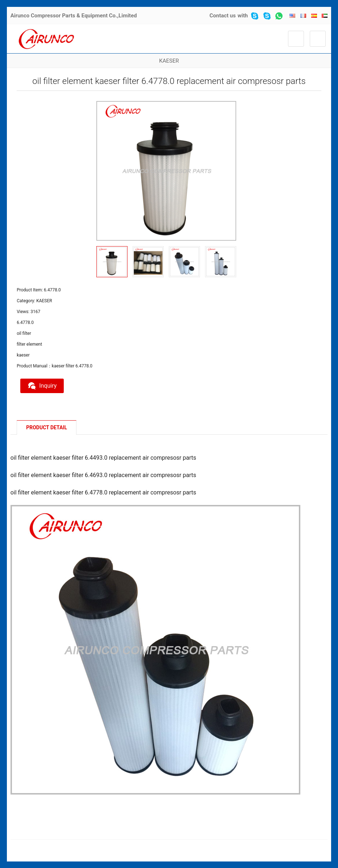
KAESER (169, 61)
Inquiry (42, 386)
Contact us (223, 16)
